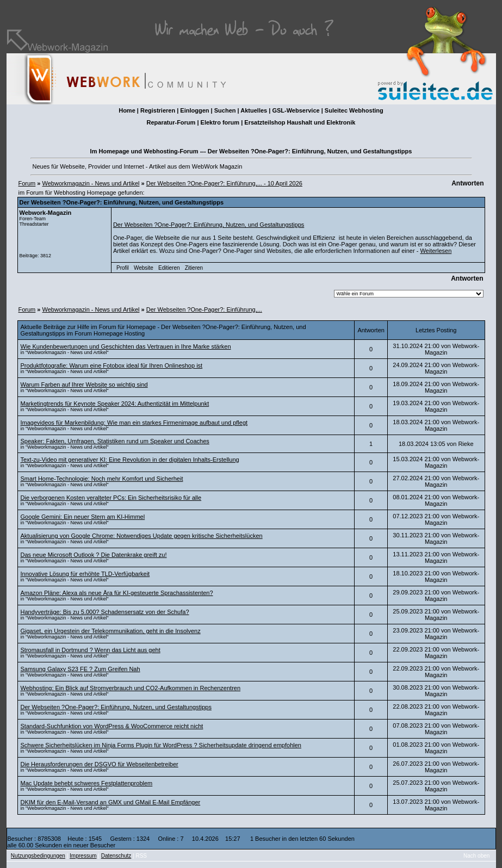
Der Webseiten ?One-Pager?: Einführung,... (204, 309)
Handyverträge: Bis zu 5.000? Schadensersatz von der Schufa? (105, 612)
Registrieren (158, 110)
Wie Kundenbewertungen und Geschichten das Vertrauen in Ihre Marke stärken (126, 346)
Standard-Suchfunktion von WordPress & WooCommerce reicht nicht (112, 726)
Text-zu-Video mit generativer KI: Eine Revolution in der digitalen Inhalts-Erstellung (130, 460)
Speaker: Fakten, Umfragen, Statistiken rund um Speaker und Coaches (115, 441)
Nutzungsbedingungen (38, 856)
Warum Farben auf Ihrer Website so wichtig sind (84, 385)
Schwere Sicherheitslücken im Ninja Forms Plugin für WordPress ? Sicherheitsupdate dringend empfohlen (161, 745)
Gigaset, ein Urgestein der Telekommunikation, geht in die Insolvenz (111, 631)
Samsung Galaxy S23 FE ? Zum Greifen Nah (80, 669)
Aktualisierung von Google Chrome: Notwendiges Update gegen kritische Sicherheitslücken (142, 536)
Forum (27, 183)
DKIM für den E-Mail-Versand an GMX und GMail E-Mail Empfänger (111, 802)
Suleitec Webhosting (354, 110)
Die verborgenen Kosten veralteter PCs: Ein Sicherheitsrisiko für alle (111, 498)
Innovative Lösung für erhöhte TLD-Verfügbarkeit (85, 574)
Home (127, 110)
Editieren (169, 268)
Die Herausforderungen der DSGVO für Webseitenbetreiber (100, 764)
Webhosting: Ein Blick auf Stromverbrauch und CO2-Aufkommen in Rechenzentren (131, 688)
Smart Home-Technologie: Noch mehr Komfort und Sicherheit (102, 479)
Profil (123, 268)
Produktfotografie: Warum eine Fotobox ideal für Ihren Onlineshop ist (112, 365)
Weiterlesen (436, 251)
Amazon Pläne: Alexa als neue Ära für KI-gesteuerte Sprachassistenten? (117, 593)
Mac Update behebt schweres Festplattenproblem (87, 783)
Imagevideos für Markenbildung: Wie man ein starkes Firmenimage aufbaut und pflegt (134, 423)
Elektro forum (220, 122)
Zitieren (194, 268)
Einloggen (194, 110)
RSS (141, 856)
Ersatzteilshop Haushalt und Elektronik (300, 122)
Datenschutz (116, 856)
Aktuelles (254, 110)
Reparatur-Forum (171, 122)
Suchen (225, 110)
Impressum (83, 856)
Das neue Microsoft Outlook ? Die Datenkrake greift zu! (94, 555)
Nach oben (476, 856)
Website (144, 268)
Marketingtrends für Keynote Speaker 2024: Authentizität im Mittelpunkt (115, 404)
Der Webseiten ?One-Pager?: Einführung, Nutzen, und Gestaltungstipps (209, 225)
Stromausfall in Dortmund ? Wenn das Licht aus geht (91, 650)
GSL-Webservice (296, 110)
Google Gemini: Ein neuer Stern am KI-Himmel (83, 517)
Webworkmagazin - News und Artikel (91, 183)
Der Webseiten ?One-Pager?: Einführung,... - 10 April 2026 (224, 183)
